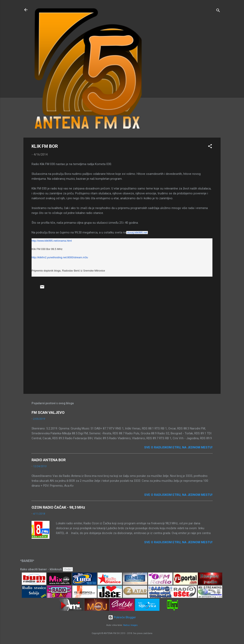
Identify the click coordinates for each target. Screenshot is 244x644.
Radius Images (130, 625)
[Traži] (218, 11)
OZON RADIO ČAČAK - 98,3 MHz (58, 507)
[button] (210, 147)
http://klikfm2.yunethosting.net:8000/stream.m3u (60, 257)
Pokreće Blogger (122, 617)
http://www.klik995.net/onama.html (52, 241)
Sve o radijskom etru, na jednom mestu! (178, 447)
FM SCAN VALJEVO (48, 412)
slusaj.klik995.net (137, 233)
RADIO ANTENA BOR (49, 460)
